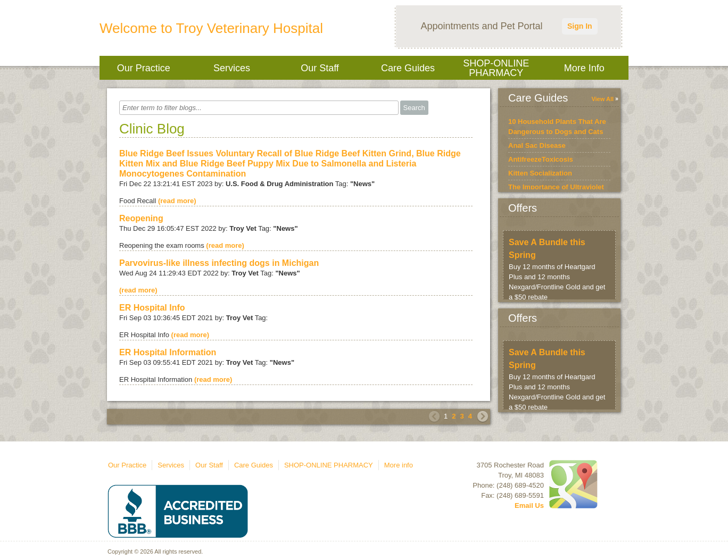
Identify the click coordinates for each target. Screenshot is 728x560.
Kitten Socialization (540, 173)
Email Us (529, 505)
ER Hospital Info (152, 308)
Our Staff (320, 68)
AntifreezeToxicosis (541, 159)
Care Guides (408, 68)
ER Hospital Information (168, 352)
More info (584, 68)
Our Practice (144, 68)
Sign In (580, 26)
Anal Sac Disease (537, 145)
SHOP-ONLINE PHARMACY (496, 68)
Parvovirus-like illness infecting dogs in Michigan (219, 263)
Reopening (141, 218)
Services (232, 68)
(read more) (177, 201)
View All (602, 99)
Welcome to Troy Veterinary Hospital (211, 28)
